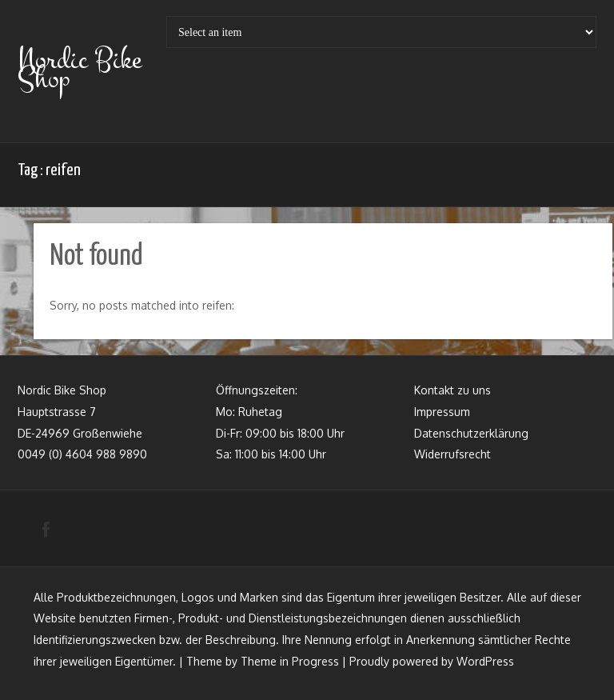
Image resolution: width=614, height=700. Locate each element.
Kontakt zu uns (453, 390)
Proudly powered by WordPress (432, 661)
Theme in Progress (290, 661)
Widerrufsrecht (453, 454)
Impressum (442, 412)
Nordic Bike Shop (80, 69)
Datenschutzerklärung (471, 433)
